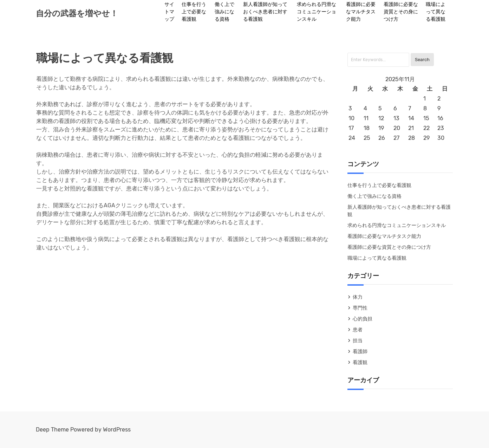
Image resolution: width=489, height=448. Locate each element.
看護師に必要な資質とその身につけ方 (401, 12)
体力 (358, 297)
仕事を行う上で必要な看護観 (194, 12)
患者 (358, 330)
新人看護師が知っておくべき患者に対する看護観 (265, 12)
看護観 (360, 362)
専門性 (360, 308)
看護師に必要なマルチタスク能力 (361, 12)
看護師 (360, 352)
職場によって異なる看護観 (436, 12)
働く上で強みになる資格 (224, 12)
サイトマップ (169, 12)
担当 (358, 341)
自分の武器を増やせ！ (77, 13)
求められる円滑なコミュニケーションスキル (317, 12)
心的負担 (363, 319)
